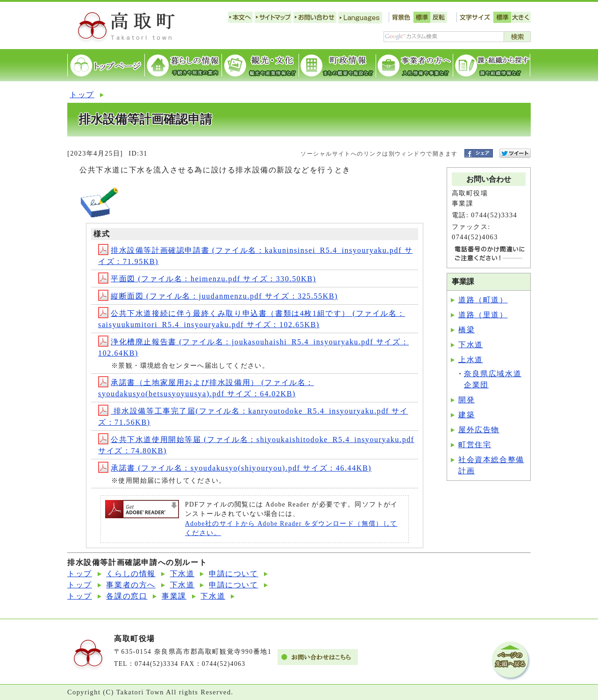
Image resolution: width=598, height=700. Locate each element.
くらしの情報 (131, 574)
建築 (466, 415)
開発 (466, 400)
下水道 (471, 345)
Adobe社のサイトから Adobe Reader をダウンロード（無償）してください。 (291, 528)
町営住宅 (475, 445)
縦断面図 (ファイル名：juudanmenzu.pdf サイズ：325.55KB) (218, 296)
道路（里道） (483, 315)
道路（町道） (483, 300)
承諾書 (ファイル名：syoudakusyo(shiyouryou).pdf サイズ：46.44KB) (235, 468)
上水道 (471, 360)
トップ (82, 95)
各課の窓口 (127, 596)
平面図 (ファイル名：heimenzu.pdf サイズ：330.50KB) (207, 279)
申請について (234, 574)
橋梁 (466, 330)
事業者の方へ (131, 585)
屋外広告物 (479, 430)
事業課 (174, 596)
